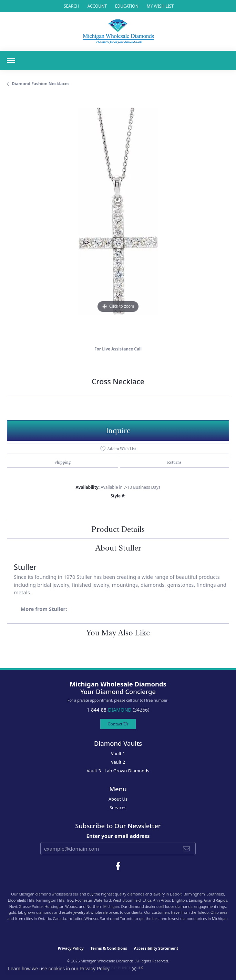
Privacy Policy (71, 948)
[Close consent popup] (134, 969)
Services (118, 808)
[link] (126, 6)
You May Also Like (118, 633)
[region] (118, 219)
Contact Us (118, 724)
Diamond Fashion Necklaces (41, 84)
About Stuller (118, 548)
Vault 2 (118, 762)
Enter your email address (118, 836)
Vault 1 (118, 753)
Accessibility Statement (156, 948)
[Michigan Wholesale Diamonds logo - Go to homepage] (118, 31)
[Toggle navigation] (11, 60)
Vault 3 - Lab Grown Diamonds (118, 771)
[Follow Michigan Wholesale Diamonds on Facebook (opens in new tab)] (118, 866)
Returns (174, 462)
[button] (71, 6)
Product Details (118, 529)
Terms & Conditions (109, 948)
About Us (118, 799)
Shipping (63, 462)
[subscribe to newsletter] (186, 849)
